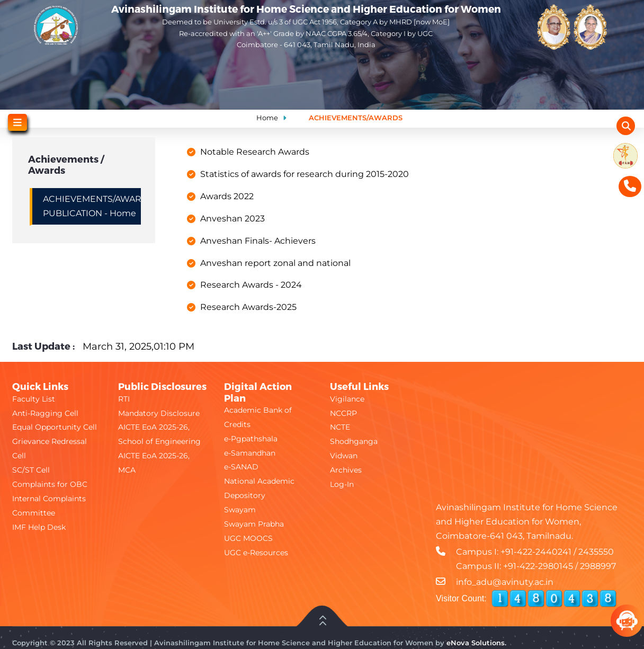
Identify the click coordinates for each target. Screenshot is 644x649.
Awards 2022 (227, 196)
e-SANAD (241, 467)
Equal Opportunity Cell (55, 427)
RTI (124, 399)
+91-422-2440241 (536, 552)
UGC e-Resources (256, 553)
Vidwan (344, 456)
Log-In (342, 484)
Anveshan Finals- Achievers (258, 241)
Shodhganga (354, 441)
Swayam (240, 510)
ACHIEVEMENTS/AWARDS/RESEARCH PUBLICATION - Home (92, 206)
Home (267, 118)
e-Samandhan (250, 453)
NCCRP (343, 413)
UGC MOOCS (248, 538)
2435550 (596, 552)
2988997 (598, 566)
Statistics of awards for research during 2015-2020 (305, 174)
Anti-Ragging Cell (45, 413)
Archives (346, 470)
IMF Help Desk (39, 527)
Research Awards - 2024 (251, 285)
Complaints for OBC (50, 484)
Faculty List (34, 399)
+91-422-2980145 (538, 566)
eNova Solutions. (476, 643)
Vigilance (347, 399)
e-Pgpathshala (251, 439)
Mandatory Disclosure (159, 413)
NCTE (340, 427)
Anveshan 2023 (232, 219)
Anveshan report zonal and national (275, 263)
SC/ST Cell (31, 470)
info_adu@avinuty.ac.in (505, 582)
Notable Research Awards (255, 152)
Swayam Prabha (254, 524)
